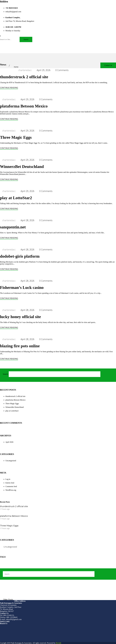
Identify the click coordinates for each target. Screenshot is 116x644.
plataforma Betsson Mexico (24, 106)
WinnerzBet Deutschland (22, 167)
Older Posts (8, 599)
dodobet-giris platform (20, 256)
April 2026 (9, 442)
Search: (6, 374)
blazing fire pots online (20, 346)
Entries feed (10, 483)
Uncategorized (11, 461)
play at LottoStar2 (16, 198)
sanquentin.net (13, 227)
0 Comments (62, 70)
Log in (8, 479)
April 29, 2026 (44, 70)
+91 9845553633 (12, 8)
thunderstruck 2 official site (24, 77)
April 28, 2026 (27, 220)
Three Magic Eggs (16, 137)
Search (26, 39)
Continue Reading (9, 88)
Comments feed (11, 486)
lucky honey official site (20, 317)
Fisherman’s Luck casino (22, 288)
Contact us (108, 65)
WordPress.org (11, 490)
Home (16, 67)
